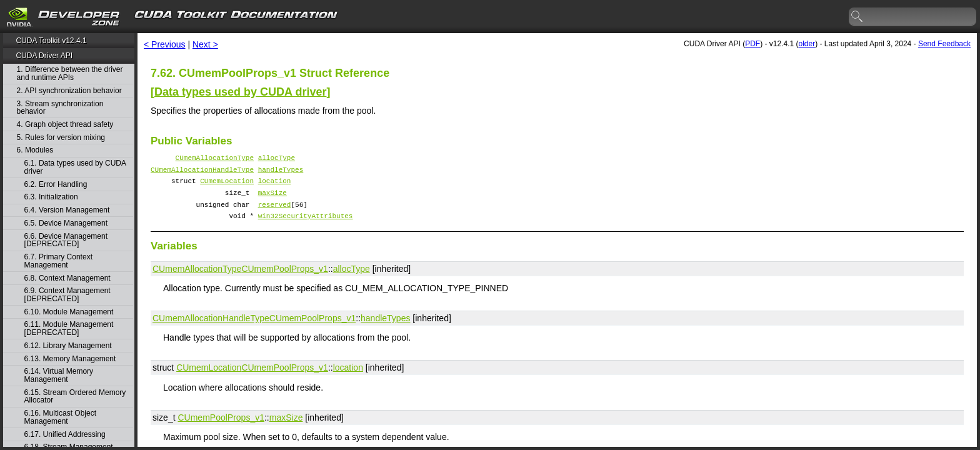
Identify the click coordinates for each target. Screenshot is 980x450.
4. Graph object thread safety (65, 125)
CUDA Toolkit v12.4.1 (51, 41)
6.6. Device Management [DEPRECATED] (66, 240)
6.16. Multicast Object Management (60, 417)
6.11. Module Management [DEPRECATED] (69, 328)
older (807, 44)
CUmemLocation (227, 186)
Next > (205, 44)
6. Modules (35, 150)
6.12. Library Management (68, 346)
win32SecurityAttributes (306, 227)
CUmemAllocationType (215, 159)
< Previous (165, 44)
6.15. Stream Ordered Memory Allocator (75, 397)
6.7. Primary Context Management (58, 261)
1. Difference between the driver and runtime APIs (70, 73)
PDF (752, 44)
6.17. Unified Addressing (65, 435)
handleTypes (281, 173)
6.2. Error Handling (56, 185)
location (275, 186)
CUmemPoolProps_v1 (285, 280)
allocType (277, 159)
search (857, 17)
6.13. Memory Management (70, 359)
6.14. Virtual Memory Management (59, 375)
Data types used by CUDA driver (240, 92)
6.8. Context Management (67, 278)
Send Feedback (944, 44)
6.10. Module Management (69, 312)
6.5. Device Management (66, 223)
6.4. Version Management (67, 210)
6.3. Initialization (51, 197)
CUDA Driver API (44, 56)
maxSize (272, 200)
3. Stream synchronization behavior (60, 108)
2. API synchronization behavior (69, 91)
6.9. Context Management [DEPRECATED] (67, 295)
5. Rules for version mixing (61, 138)
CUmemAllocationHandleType (202, 173)
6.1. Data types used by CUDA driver (75, 167)
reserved (275, 213)
